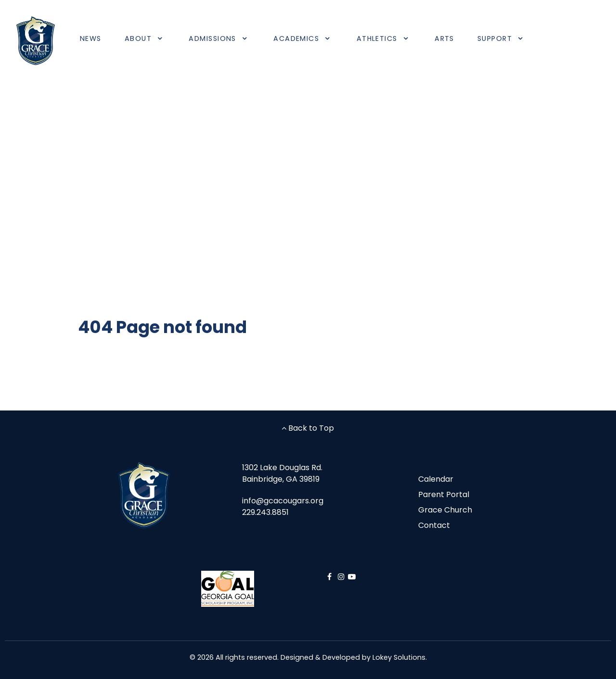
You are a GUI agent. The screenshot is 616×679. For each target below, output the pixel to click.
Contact (434, 525)
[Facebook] (330, 577)
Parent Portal (444, 494)
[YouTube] (352, 577)
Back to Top (308, 428)
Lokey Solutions (399, 657)
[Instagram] (342, 577)
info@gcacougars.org (283, 501)
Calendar (436, 479)
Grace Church (445, 510)
